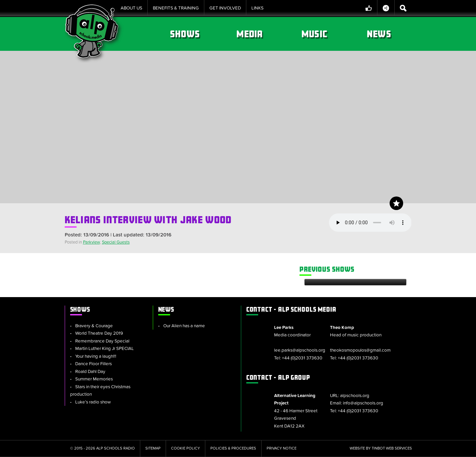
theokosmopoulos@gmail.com (360, 350)
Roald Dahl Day (90, 372)
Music (314, 34)
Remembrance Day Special (102, 341)
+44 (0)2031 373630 (302, 358)
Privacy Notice (282, 448)
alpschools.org (355, 396)
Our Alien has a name (184, 326)
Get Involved (225, 8)
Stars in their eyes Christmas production (100, 391)
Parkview (91, 242)
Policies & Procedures (233, 448)
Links (257, 8)
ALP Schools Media (291, 309)
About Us (131, 8)
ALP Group (278, 377)
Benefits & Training (176, 8)
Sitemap (153, 448)
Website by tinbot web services (381, 448)
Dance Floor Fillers (94, 364)
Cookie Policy (185, 448)
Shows (185, 34)
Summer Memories (94, 379)
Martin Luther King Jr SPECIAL (105, 349)
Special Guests (116, 242)
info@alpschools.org (363, 403)
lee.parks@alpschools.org (300, 350)
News (379, 34)
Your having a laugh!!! (96, 356)
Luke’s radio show (93, 402)
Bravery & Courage (94, 326)
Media (250, 34)
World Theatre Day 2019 (99, 333)
